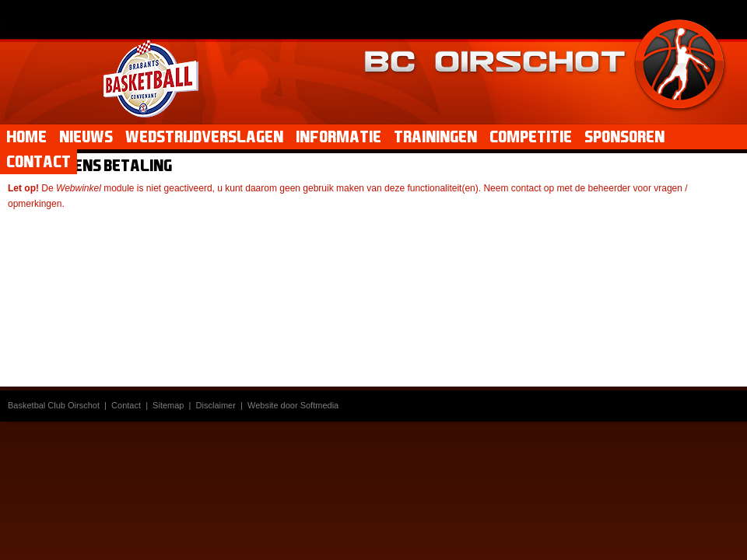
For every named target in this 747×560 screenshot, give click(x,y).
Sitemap (168, 405)
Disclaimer (216, 405)
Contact (126, 405)
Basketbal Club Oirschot (54, 405)
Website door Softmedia (293, 405)
